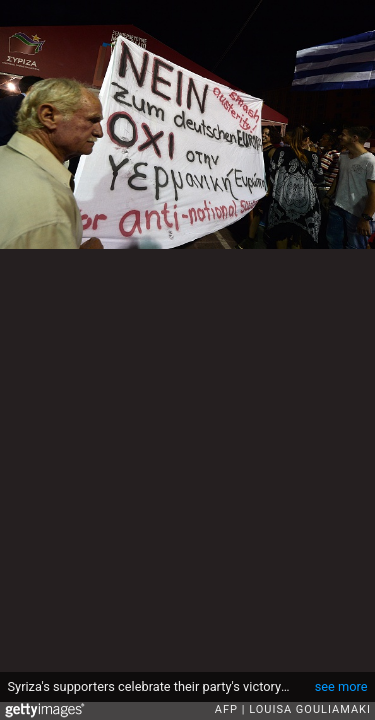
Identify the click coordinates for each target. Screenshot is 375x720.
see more (341, 686)
